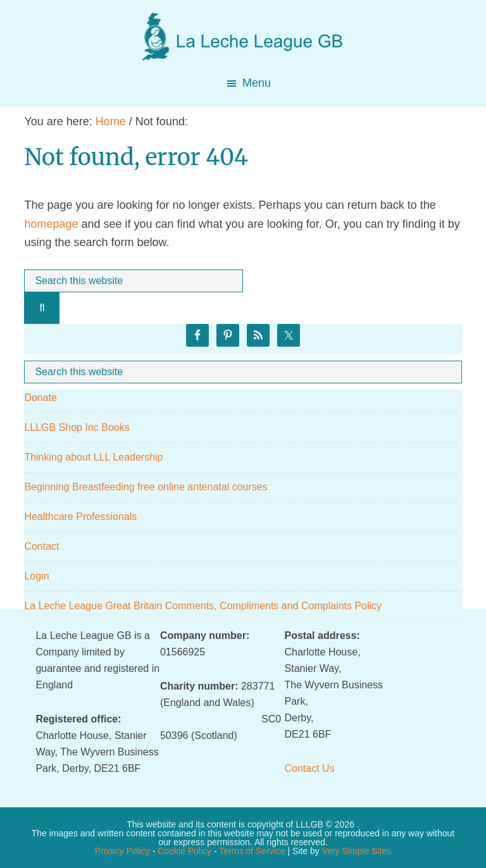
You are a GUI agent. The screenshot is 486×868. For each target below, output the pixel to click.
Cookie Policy (184, 851)
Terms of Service (252, 851)
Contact (41, 546)
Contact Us (310, 768)
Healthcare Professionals (80, 517)
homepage (51, 224)
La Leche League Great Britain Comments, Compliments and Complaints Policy (203, 606)
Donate (40, 398)
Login (36, 576)
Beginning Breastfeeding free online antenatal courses (146, 487)
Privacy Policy (122, 851)
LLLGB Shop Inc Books (77, 427)
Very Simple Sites (357, 851)
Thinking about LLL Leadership (93, 457)
